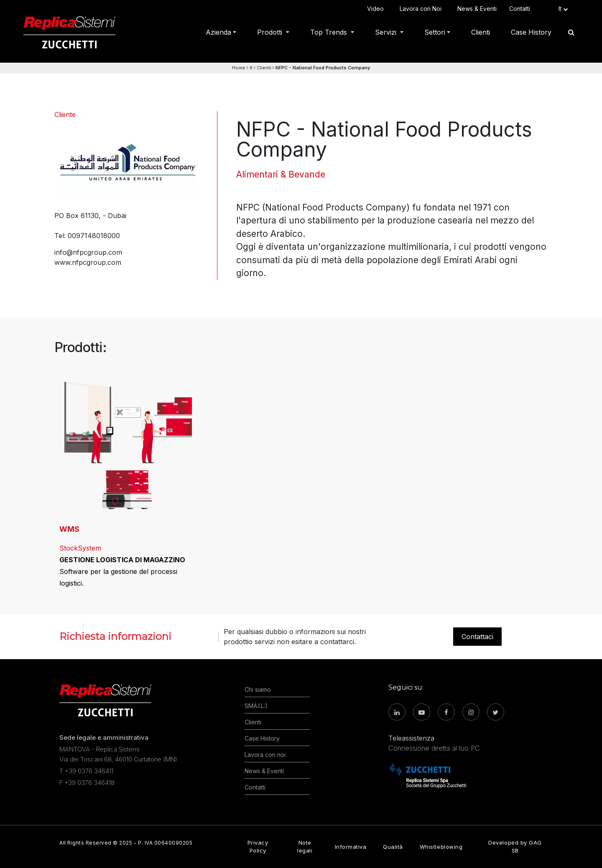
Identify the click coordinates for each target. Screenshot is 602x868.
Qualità (393, 847)
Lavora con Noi (422, 9)
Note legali (305, 846)
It (251, 68)
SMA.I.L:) (256, 706)
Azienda (218, 32)
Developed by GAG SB (515, 846)
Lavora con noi (265, 755)
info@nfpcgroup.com (88, 252)
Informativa (351, 847)
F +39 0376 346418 (87, 783)
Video (377, 9)
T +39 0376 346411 (86, 771)
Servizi (387, 32)
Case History (531, 32)
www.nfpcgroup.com (88, 262)
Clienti (481, 32)
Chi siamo (258, 689)
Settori (435, 32)
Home (239, 68)
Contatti (521, 9)
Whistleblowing (441, 847)
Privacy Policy (258, 846)
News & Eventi (477, 9)
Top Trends (330, 32)
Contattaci (477, 637)
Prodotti (271, 32)
